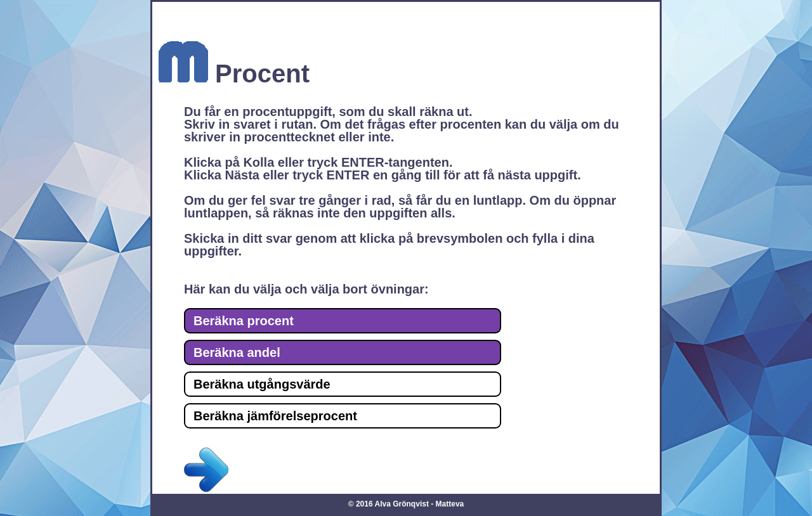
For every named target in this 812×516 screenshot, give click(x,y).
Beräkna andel (237, 352)
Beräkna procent (244, 321)
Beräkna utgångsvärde (262, 384)
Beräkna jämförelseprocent (275, 416)
